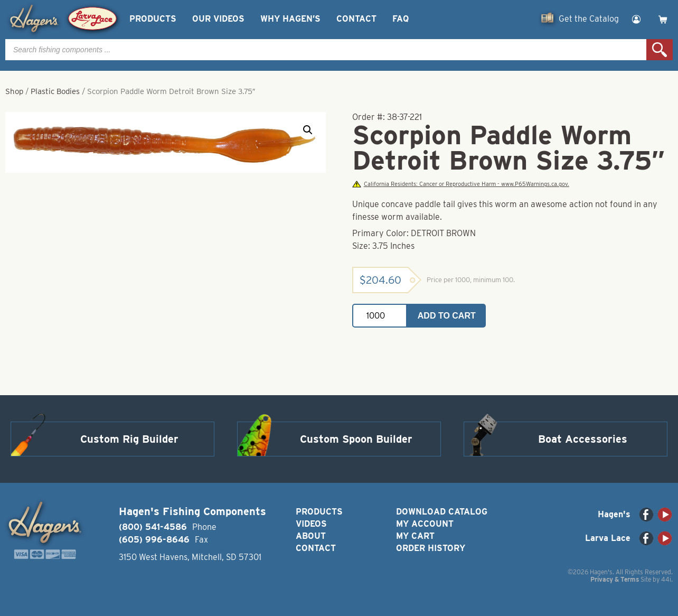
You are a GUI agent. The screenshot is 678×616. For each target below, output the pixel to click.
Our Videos (218, 19)
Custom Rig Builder (129, 439)
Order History (431, 548)
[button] (308, 130)
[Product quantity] (380, 316)
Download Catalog (442, 512)
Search (660, 50)
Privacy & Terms (615, 579)
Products (153, 19)
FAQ (401, 19)
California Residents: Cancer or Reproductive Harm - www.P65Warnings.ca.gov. (460, 184)
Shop (14, 91)
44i (666, 579)
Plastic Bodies (55, 91)
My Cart (415, 536)
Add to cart (447, 316)
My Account (425, 524)
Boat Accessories (583, 439)
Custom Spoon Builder (356, 439)
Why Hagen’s (290, 19)
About (311, 536)
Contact (356, 19)
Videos (311, 524)
